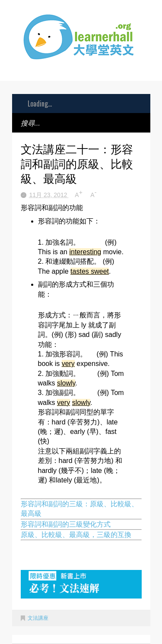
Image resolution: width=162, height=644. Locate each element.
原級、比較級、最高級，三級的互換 (76, 535)
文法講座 (38, 618)
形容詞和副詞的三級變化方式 (66, 524)
